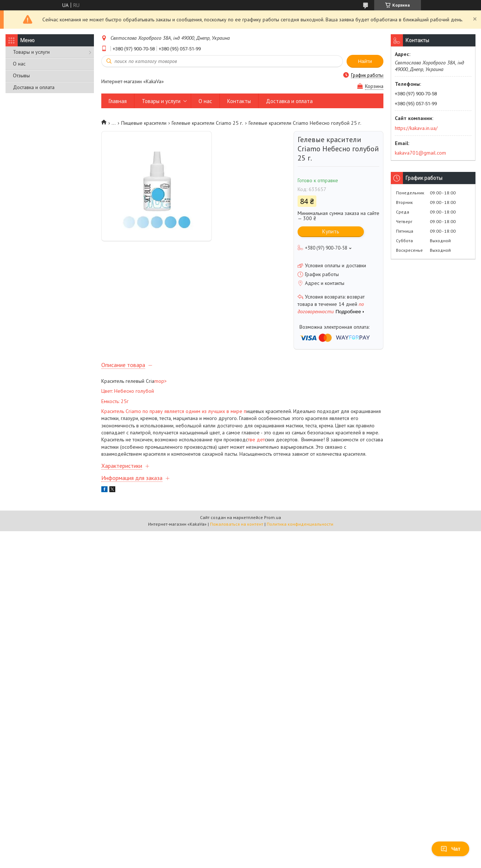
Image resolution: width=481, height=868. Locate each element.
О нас (19, 64)
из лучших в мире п (224, 411)
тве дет (256, 440)
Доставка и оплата (34, 87)
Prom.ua (273, 517)
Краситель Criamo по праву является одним (152, 411)
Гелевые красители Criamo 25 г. (207, 123)
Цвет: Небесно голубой (128, 391)
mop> (161, 381)
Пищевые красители (144, 123)
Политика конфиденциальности (300, 524)
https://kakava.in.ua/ (416, 128)
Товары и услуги (31, 52)
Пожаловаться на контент (237, 524)
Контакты (239, 101)
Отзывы (21, 75)
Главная (118, 101)
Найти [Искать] (365, 61)
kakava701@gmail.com (420, 153)
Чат (450, 849)
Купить (331, 231)
